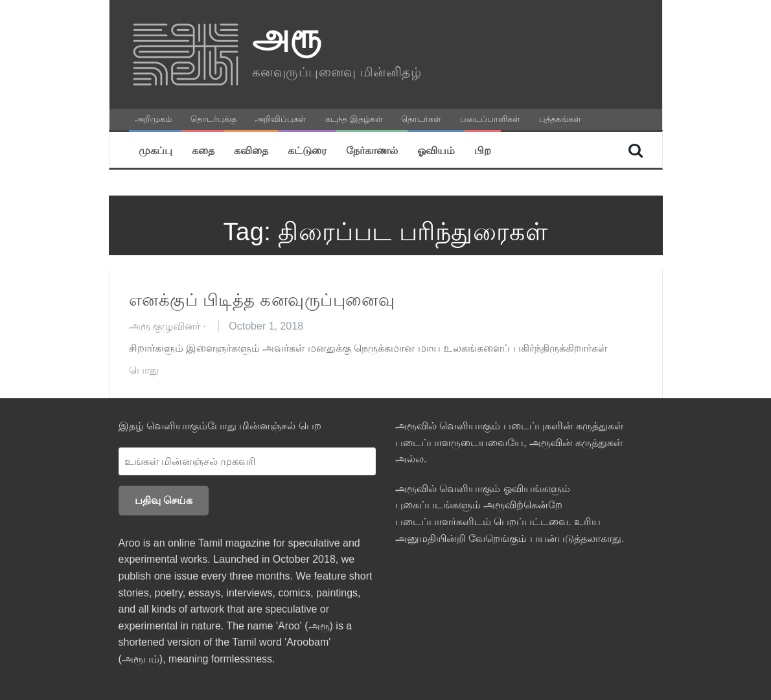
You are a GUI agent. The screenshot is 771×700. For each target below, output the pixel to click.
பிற (483, 150)
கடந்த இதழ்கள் (354, 119)
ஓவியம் (436, 150)
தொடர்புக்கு (213, 119)
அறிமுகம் (153, 119)
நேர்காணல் (372, 150)
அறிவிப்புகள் (281, 119)
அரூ (287, 36)
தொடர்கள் (421, 119)
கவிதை (251, 150)
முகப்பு (155, 150)
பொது (144, 370)
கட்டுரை (307, 150)
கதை (203, 150)
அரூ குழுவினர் (165, 326)
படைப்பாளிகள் (490, 119)
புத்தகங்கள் (560, 119)
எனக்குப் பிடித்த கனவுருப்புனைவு (262, 300)
